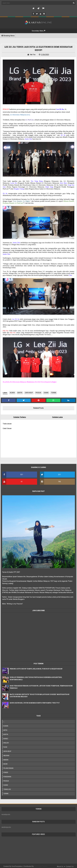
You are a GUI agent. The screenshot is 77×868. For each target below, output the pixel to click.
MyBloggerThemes (41, 865)
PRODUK (39, 392)
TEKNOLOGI (8, 788)
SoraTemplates (17, 865)
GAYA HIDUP (30, 392)
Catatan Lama (57, 416)
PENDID (7, 771)
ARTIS (6, 729)
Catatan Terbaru (20, 416)
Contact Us (70, 865)
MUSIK (6, 762)
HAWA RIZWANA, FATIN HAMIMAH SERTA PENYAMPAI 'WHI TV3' (36, 701)
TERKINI (54, 392)
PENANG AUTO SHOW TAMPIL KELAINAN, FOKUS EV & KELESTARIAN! (37, 667)
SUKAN (47, 392)
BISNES (7, 737)
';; (5, 720)
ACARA (13, 392)
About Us (60, 865)
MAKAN (7, 758)
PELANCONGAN (9, 767)
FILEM (6, 746)
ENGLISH (7, 741)
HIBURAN (7, 754)
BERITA (21, 392)
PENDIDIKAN (8, 775)
